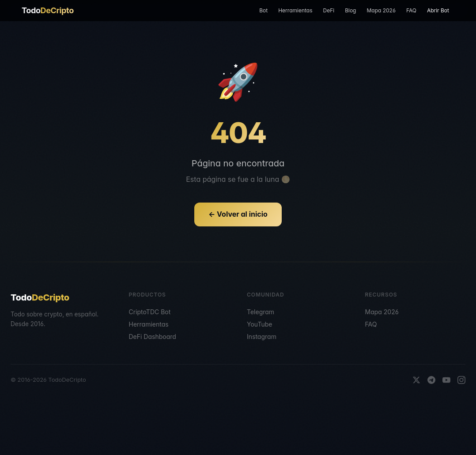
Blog (350, 10)
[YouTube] (446, 380)
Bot (263, 10)
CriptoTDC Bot (150, 312)
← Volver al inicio (238, 214)
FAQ (411, 10)
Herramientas (295, 10)
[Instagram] (461, 380)
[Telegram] (431, 380)
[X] (416, 380)
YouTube (259, 324)
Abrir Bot (438, 10)
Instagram (262, 337)
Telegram (261, 312)
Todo (48, 10)
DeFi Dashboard (153, 337)
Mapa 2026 (381, 10)
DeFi (329, 10)
